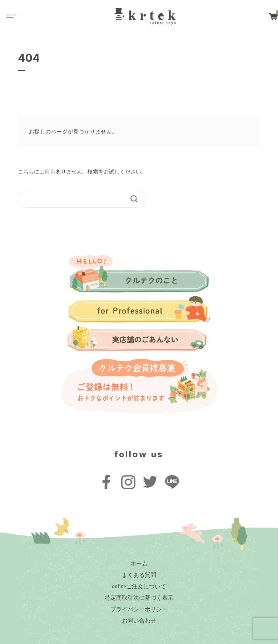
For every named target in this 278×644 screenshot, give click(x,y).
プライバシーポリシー (139, 609)
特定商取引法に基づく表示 (139, 598)
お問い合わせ (139, 621)
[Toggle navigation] (11, 16)
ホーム (139, 563)
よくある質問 (139, 575)
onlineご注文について (139, 586)
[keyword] (77, 199)
